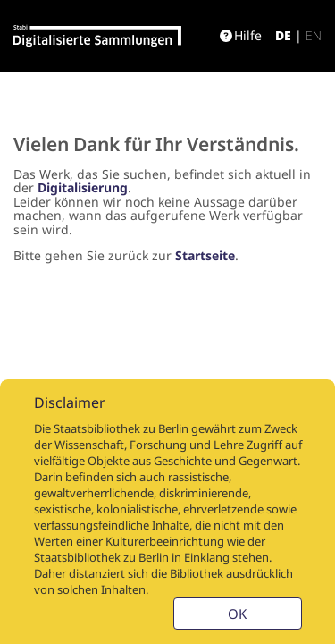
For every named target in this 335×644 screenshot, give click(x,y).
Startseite (205, 255)
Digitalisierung (83, 187)
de (283, 35)
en (314, 35)
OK (237, 614)
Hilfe (241, 35)
